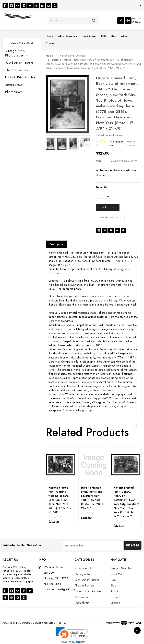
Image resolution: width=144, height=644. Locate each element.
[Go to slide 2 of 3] (139, 427)
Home (49, 36)
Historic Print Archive (20, 77)
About (126, 36)
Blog (115, 36)
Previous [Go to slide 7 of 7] (48, 144)
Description (57, 244)
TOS (105, 36)
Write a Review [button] (131, 144)
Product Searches (67, 36)
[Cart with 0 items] (133, 20)
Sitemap (115, 603)
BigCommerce (24, 623)
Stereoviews (14, 85)
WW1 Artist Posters (19, 63)
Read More (90, 36)
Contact (51, 43)
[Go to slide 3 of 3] (132, 427)
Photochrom (14, 92)
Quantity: (101, 187)
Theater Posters (17, 70)
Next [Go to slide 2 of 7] (87, 144)
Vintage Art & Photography (17, 53)
